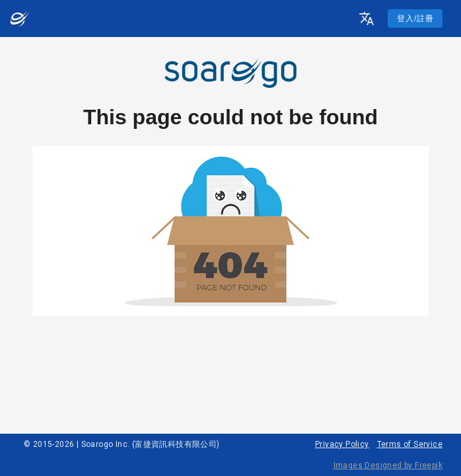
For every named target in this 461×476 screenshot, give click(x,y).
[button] (367, 19)
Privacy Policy (342, 444)
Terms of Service (410, 444)
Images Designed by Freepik (388, 465)
